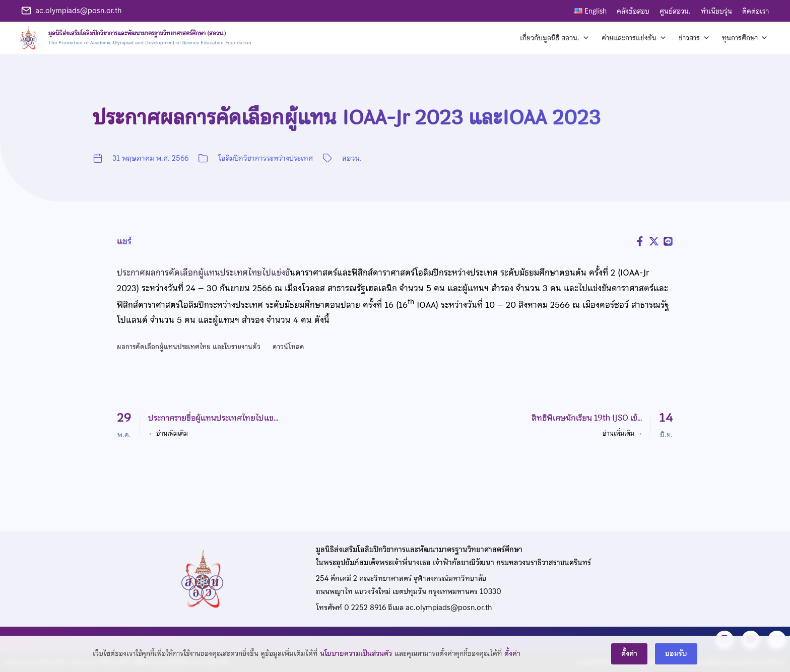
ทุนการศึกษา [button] (745, 38)
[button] (250, 426)
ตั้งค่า (512, 665)
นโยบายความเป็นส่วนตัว (356, 665)
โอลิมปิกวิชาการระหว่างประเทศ (266, 158)
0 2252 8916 (365, 608)
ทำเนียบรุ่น (716, 11)
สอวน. (352, 158)
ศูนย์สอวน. (675, 11)
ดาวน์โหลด (288, 347)
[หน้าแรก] (134, 38)
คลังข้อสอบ (633, 11)
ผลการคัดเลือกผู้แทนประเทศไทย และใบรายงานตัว (189, 347)
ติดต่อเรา (755, 11)
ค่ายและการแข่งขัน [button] (634, 38)
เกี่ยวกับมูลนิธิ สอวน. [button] (555, 38)
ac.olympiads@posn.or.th (78, 11)
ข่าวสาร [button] (694, 38)
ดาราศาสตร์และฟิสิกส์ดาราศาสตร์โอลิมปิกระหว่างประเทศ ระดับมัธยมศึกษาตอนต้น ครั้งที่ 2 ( (458, 273)
